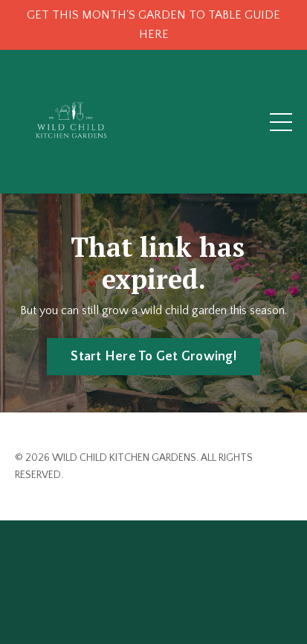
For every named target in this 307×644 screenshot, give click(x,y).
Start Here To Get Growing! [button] (153, 357)
